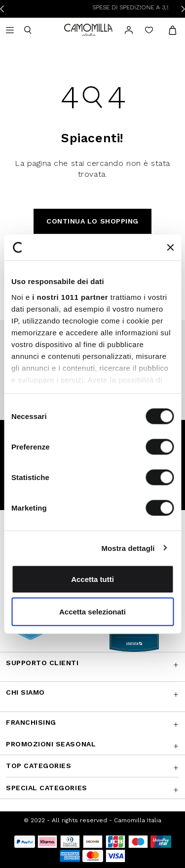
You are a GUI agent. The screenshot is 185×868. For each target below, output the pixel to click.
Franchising (31, 722)
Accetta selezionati (92, 611)
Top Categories (38, 766)
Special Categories (47, 788)
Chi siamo (25, 692)
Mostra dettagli (128, 548)
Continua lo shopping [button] (92, 221)
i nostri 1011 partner (70, 297)
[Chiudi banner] (170, 247)
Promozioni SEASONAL (51, 744)
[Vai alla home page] (88, 29)
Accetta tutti (92, 579)
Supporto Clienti (42, 663)
